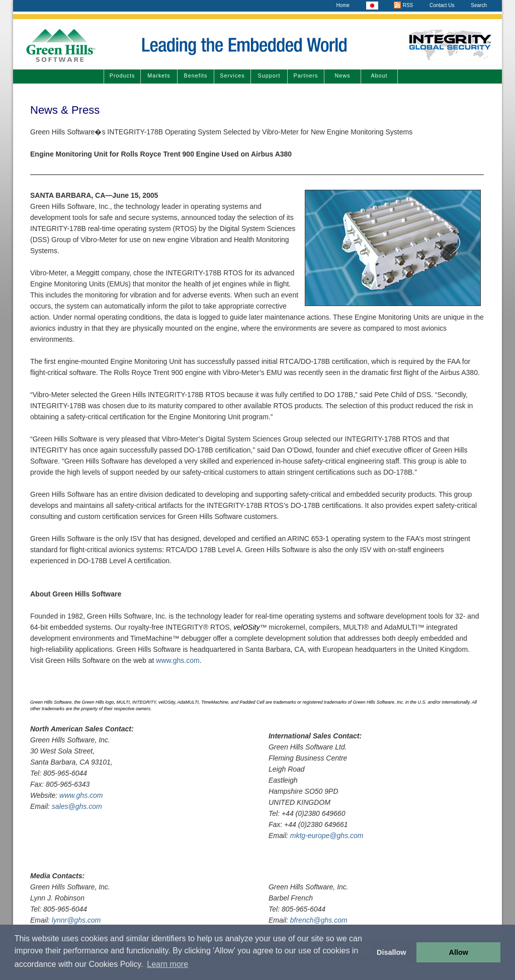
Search (479, 5)
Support (269, 76)
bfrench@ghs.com (319, 920)
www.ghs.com (178, 660)
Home (343, 5)
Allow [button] (459, 952)
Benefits (195, 76)
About (379, 76)
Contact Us (442, 5)
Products (122, 76)
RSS (403, 5)
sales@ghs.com (77, 806)
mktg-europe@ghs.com (327, 836)
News (343, 76)
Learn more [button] (167, 964)
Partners (306, 76)
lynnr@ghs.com (76, 920)
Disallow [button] (391, 952)
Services (232, 76)
